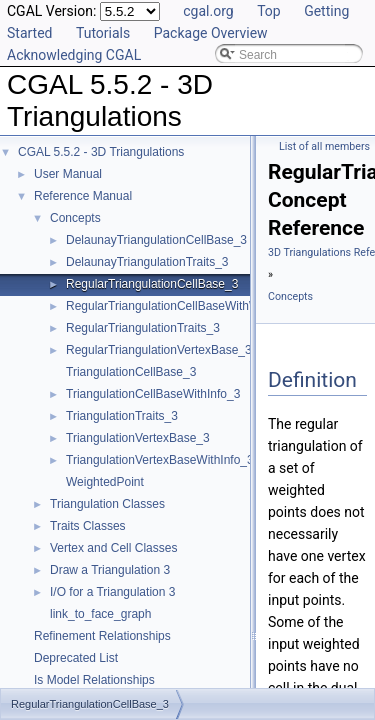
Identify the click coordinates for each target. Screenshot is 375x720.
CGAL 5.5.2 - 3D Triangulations (101, 152)
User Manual (68, 174)
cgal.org (208, 11)
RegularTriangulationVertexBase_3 (159, 350)
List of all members (324, 146)
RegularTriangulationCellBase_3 (152, 284)
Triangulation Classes (107, 504)
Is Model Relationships (94, 680)
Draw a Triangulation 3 (110, 570)
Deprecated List (76, 658)
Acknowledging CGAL (74, 55)
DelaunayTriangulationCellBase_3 (156, 240)
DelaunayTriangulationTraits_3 (147, 262)
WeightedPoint (105, 482)
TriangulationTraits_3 (122, 416)
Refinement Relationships (102, 636)
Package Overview (211, 33)
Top (269, 11)
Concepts (75, 218)
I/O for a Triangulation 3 (112, 592)
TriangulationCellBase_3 (131, 372)
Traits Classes (88, 526)
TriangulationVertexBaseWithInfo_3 (160, 460)
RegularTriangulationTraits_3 (143, 328)
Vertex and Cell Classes (113, 548)
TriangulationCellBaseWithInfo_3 (153, 394)
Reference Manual (83, 196)
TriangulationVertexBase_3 (138, 438)
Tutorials (103, 33)
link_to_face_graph (100, 614)
